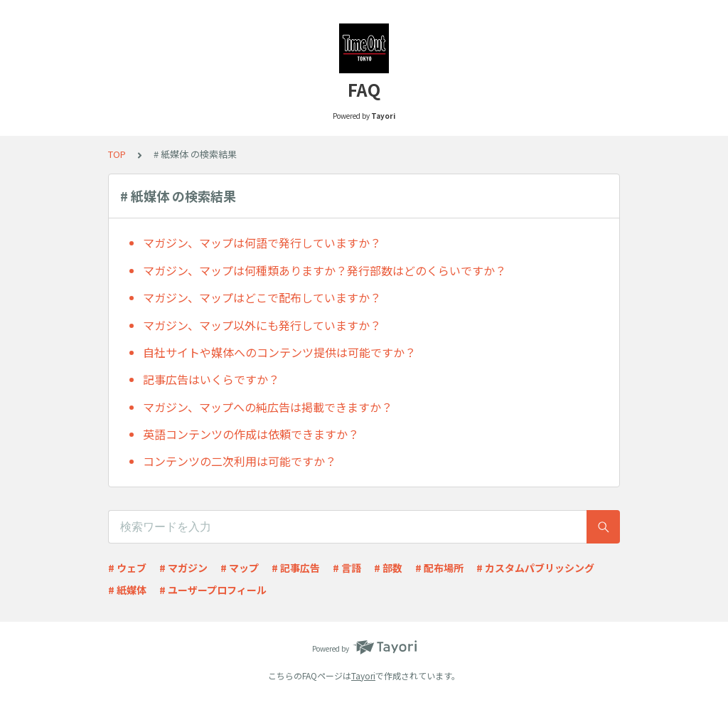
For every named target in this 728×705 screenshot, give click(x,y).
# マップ (240, 568)
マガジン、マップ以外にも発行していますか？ (262, 325)
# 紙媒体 (127, 590)
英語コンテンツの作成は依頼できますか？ (251, 434)
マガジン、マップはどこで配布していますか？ (262, 297)
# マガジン (183, 568)
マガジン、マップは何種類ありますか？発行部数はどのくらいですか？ (325, 270)
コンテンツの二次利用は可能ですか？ (240, 461)
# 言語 (347, 568)
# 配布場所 (439, 568)
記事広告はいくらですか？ (211, 379)
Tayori (363, 675)
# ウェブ (127, 568)
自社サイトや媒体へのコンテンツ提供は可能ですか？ (279, 352)
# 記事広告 (296, 568)
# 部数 (388, 568)
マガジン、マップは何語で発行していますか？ (262, 243)
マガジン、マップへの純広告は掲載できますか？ (268, 407)
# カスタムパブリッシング (535, 568)
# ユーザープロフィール (213, 590)
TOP (117, 154)
